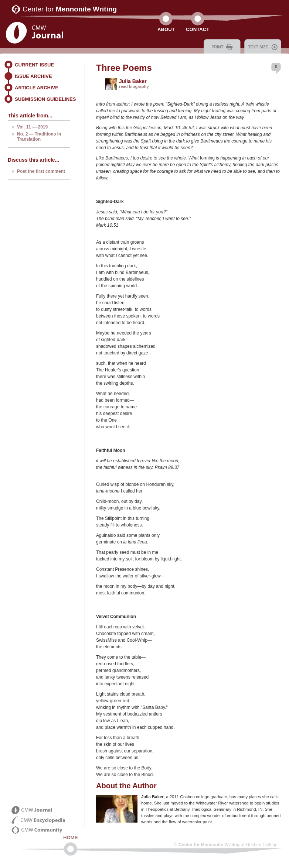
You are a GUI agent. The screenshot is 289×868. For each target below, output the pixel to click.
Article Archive (37, 88)
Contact (198, 29)
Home (71, 838)
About (166, 29)
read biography (134, 86)
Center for (70, 9)
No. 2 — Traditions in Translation (39, 137)
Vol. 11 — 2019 (32, 127)
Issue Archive (33, 76)
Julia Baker (133, 81)
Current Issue (34, 65)
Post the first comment (41, 171)
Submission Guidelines (45, 99)
